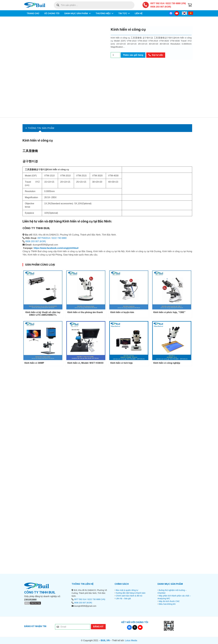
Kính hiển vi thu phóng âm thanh (85, 312)
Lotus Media (131, 640)
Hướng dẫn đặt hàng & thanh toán (131, 593)
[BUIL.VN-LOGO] (36, 6)
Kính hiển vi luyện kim (122, 312)
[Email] (73, 627)
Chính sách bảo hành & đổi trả (129, 596)
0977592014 (44, 238)
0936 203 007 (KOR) (161, 7)
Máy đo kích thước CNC (169, 601)
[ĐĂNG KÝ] (98, 627)
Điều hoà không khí (167, 604)
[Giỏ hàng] (190, 6)
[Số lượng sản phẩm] (115, 55)
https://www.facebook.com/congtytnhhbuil (56, 248)
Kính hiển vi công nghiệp (167, 363)
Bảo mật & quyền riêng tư (127, 590)
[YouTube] (177, 14)
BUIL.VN (105, 640)
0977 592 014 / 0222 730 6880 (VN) (168, 4)
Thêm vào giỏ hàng (133, 55)
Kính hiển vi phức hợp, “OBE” (169, 312)
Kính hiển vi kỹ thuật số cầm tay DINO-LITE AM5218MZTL (43, 314)
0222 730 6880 (59, 238)
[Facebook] (171, 14)
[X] (135, 627)
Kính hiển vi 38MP (34, 363)
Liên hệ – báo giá (123, 598)
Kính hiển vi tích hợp (122, 363)
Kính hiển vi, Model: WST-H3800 (85, 363)
